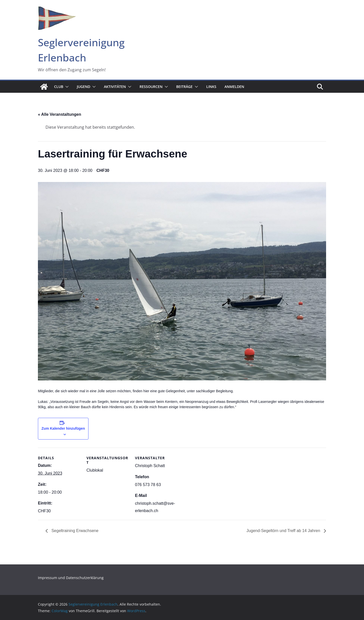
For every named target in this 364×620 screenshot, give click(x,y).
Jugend (84, 87)
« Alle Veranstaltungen (60, 114)
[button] (66, 87)
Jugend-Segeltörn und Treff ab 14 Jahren (284, 531)
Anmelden (234, 87)
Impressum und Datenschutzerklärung (71, 578)
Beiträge (184, 87)
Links (211, 87)
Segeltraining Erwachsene (74, 531)
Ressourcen (151, 87)
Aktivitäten (115, 87)
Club (59, 87)
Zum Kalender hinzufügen (63, 428)
